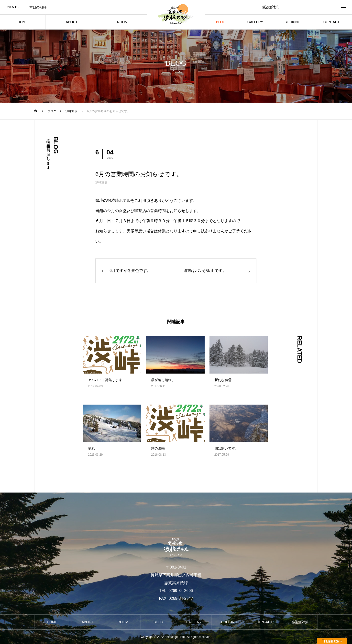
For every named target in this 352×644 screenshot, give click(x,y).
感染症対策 (270, 7)
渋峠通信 (101, 182)
